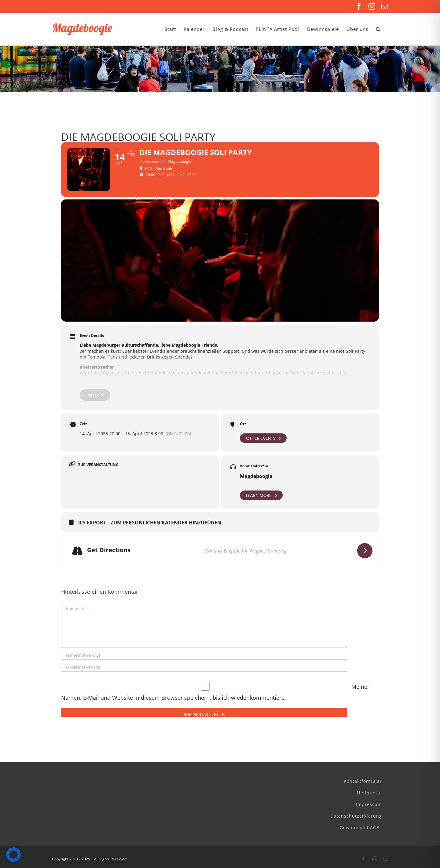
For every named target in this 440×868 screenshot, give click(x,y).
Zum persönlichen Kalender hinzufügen (166, 523)
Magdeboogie (256, 476)
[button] (378, 29)
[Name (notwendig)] (204, 655)
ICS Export (92, 523)
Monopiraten (279, 385)
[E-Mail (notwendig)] (204, 667)
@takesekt (342, 385)
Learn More (261, 495)
